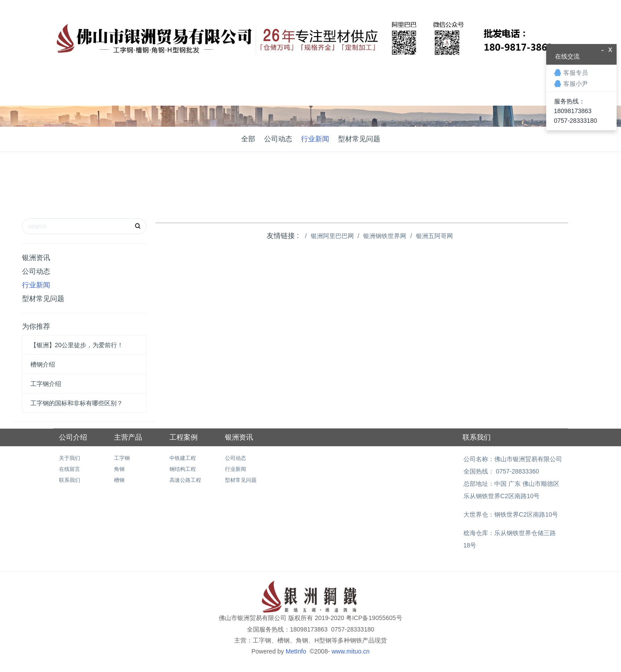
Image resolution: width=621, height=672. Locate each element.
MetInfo (297, 651)
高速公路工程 (185, 480)
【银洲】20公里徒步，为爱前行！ (77, 345)
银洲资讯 (36, 258)
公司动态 (278, 139)
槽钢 (119, 480)
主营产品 (128, 437)
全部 (248, 139)
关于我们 (70, 458)
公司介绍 (73, 437)
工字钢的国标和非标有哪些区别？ (77, 403)
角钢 (119, 469)
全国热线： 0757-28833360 (500, 471)
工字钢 (122, 458)
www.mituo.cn (350, 651)
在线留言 (70, 469)
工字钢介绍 (46, 384)
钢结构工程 (183, 469)
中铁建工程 (183, 458)
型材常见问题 (359, 139)
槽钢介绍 (43, 364)
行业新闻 (315, 139)
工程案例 (184, 437)
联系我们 (70, 480)
